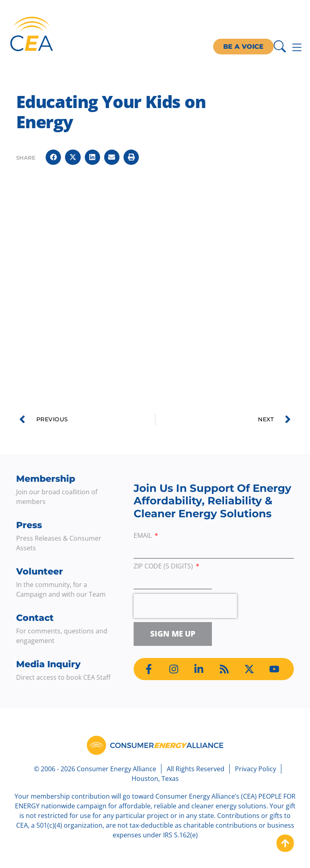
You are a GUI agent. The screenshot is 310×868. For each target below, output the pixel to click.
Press (29, 525)
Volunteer (40, 571)
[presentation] (185, 606)
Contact (35, 618)
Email (143, 536)
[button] (53, 157)
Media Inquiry (48, 664)
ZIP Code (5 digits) (164, 567)
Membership (46, 479)
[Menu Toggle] (297, 47)
